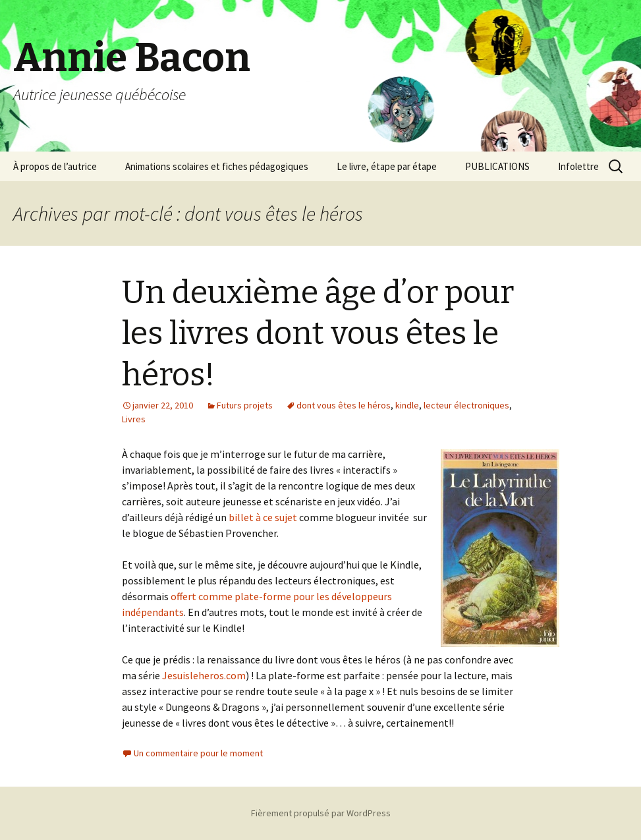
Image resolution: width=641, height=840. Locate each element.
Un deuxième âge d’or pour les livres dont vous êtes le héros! (318, 334)
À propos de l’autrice (55, 166)
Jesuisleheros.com (204, 675)
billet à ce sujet (263, 517)
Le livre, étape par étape (387, 166)
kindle (407, 405)
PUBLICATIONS (497, 166)
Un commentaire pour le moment (198, 753)
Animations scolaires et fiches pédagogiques (217, 166)
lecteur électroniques (466, 405)
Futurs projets (245, 405)
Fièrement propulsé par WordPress (321, 813)
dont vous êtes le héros (344, 405)
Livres (134, 419)
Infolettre (578, 166)
